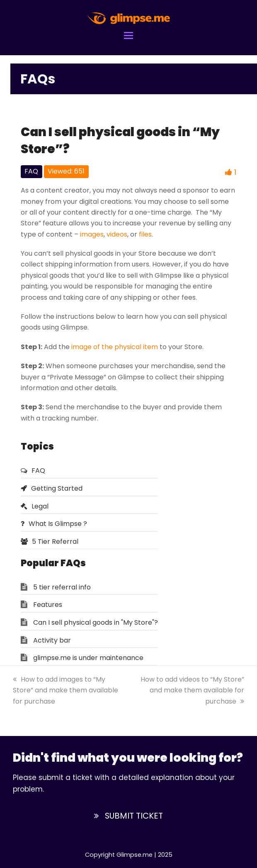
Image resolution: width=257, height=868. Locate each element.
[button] (128, 35)
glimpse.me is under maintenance (88, 658)
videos (117, 234)
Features (48, 605)
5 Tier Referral (50, 542)
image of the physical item (115, 347)
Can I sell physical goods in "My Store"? (96, 622)
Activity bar (52, 640)
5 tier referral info (62, 587)
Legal (35, 506)
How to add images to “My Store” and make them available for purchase (65, 690)
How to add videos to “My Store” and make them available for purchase (192, 690)
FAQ (33, 471)
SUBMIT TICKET (128, 816)
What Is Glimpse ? (54, 524)
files (145, 234)
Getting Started (52, 488)
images (92, 234)
